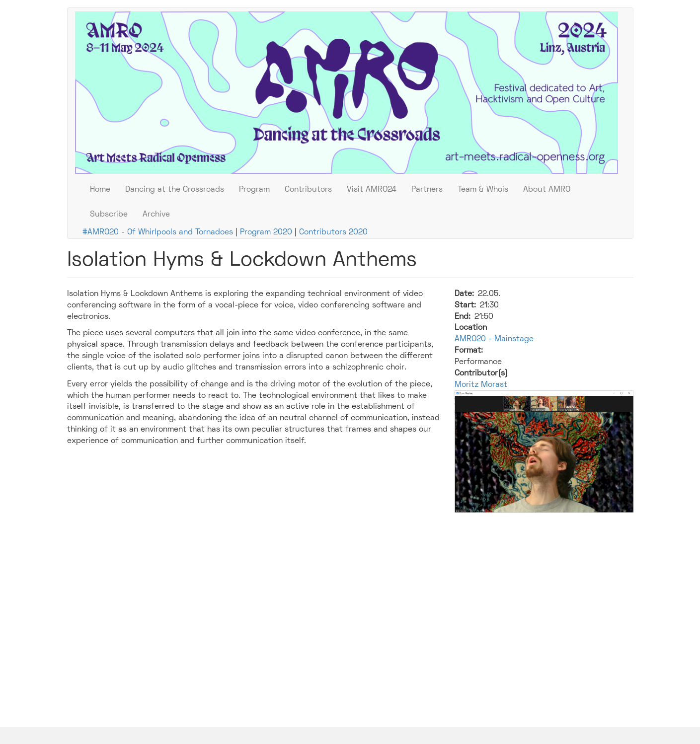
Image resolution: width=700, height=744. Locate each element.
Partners (427, 190)
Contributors (308, 190)
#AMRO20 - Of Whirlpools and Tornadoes (158, 232)
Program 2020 (266, 232)
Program (254, 190)
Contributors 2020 (333, 232)
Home (100, 190)
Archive (156, 215)
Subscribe (109, 215)
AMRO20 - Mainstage (494, 339)
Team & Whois (483, 190)
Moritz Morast (481, 385)
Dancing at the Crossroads (175, 190)
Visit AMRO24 (372, 190)
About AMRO (547, 190)
